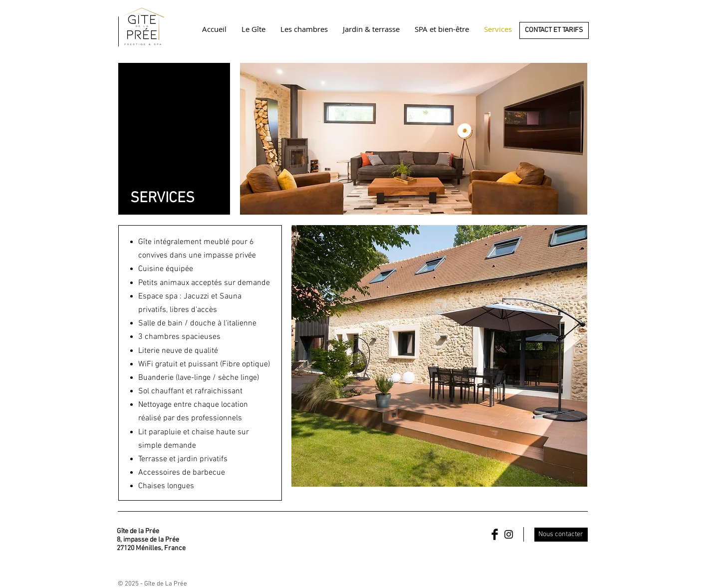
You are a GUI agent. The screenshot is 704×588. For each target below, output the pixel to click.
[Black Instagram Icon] (509, 534)
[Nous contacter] (561, 535)
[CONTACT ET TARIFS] (554, 30)
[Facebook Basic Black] (495, 534)
